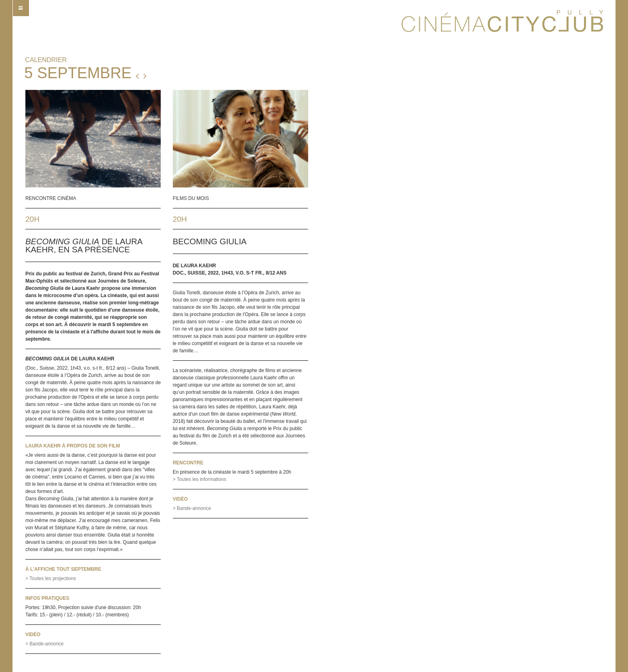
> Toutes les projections (51, 578)
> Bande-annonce (45, 644)
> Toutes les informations (200, 479)
